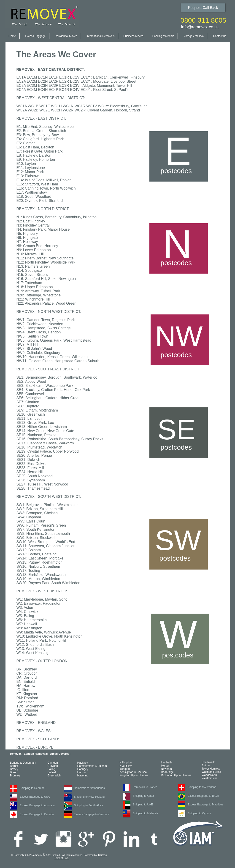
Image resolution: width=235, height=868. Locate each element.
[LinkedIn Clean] (131, 839)
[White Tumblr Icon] (154, 839)
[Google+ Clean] (86, 839)
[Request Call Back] (203, 8)
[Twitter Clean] (41, 839)
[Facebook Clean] (18, 839)
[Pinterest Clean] (109, 839)
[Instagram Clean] (63, 839)
